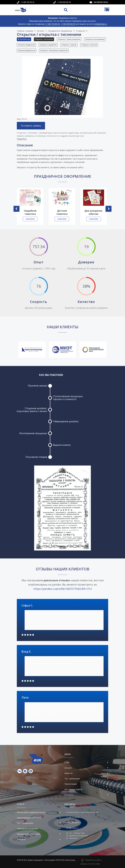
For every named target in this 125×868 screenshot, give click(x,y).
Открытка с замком (69, 45)
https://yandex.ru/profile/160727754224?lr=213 (63, 589)
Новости (68, 773)
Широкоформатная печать (29, 818)
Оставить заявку (31, 126)
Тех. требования (72, 779)
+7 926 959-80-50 (64, 2)
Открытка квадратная (26, 45)
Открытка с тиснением (44, 39)
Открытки (80, 31)
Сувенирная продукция (27, 829)
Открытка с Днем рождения (69, 39)
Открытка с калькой (89, 45)
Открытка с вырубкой (48, 45)
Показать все (24, 39)
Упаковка (21, 839)
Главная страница (25, 31)
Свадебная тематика (30, 212)
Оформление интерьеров (28, 834)
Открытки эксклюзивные (95, 39)
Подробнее (22, 139)
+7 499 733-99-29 (28, 2)
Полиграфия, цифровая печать (31, 812)
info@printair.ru (101, 2)
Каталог (41, 31)
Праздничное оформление (60, 31)
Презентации (71, 784)
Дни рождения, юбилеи (94, 212)
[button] (25, 40)
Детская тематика (62, 212)
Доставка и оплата (73, 789)
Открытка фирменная (27, 51)
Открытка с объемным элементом (54, 51)
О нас (67, 762)
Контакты (69, 795)
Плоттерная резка (25, 823)
